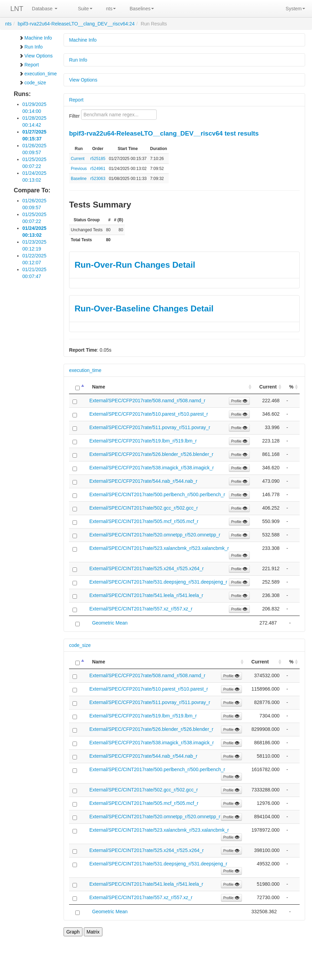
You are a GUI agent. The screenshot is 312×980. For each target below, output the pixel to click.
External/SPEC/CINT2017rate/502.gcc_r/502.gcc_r (144, 508)
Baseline (79, 179)
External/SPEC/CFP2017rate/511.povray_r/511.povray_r (150, 427)
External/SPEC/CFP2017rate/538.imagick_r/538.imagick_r (152, 468)
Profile (239, 401)
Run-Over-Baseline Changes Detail (144, 308)
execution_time (38, 74)
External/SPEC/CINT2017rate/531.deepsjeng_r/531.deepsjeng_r (158, 582)
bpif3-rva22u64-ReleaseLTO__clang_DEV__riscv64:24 (76, 24)
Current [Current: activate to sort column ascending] (268, 387)
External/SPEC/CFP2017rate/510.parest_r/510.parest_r (149, 414)
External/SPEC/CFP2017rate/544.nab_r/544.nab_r (143, 481)
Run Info (31, 47)
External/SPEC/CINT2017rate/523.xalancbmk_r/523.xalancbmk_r (159, 548)
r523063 (98, 179)
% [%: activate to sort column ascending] (291, 387)
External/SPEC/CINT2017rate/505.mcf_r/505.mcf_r (144, 521)
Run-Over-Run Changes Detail (135, 265)
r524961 (98, 169)
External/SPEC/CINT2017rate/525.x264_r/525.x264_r (147, 568)
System (295, 9)
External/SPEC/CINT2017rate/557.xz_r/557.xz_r (141, 609)
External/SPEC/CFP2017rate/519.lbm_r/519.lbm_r (143, 441)
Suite (85, 9)
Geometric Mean (110, 623)
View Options (36, 56)
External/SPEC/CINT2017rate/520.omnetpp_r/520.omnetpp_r (155, 535)
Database (45, 9)
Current (78, 159)
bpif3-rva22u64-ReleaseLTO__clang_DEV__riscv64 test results (164, 133)
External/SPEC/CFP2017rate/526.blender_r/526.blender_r (151, 454)
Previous (79, 169)
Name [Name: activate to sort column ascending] (99, 387)
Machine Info (35, 38)
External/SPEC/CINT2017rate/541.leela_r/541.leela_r (146, 595)
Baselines (142, 9)
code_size (32, 83)
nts (111, 9)
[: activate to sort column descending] (77, 387)
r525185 (98, 159)
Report (29, 65)
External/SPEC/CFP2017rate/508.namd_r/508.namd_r (147, 401)
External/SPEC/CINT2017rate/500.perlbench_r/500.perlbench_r (157, 494)
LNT (17, 9)
